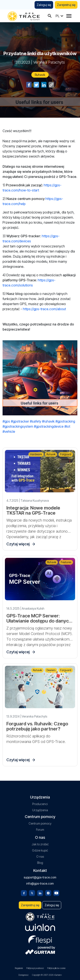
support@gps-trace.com (40, 877)
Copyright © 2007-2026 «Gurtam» (47, 975)
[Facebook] (24, 893)
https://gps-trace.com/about (44, 309)
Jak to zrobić (40, 844)
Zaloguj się (44, 5)
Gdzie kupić (40, 850)
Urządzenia (40, 810)
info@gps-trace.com (40, 883)
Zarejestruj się (66, 5)
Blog (40, 863)
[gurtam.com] (40, 927)
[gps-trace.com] (24, 16)
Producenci (40, 804)
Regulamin (19, 968)
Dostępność (23, 975)
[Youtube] (56, 893)
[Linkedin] (40, 893)
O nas (40, 856)
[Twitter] (32, 893)
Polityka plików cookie (56, 968)
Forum (40, 830)
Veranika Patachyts (49, 62)
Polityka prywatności (35, 968)
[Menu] (69, 16)
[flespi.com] (40, 939)
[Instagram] (48, 893)
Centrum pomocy (40, 823)
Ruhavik (40, 75)
